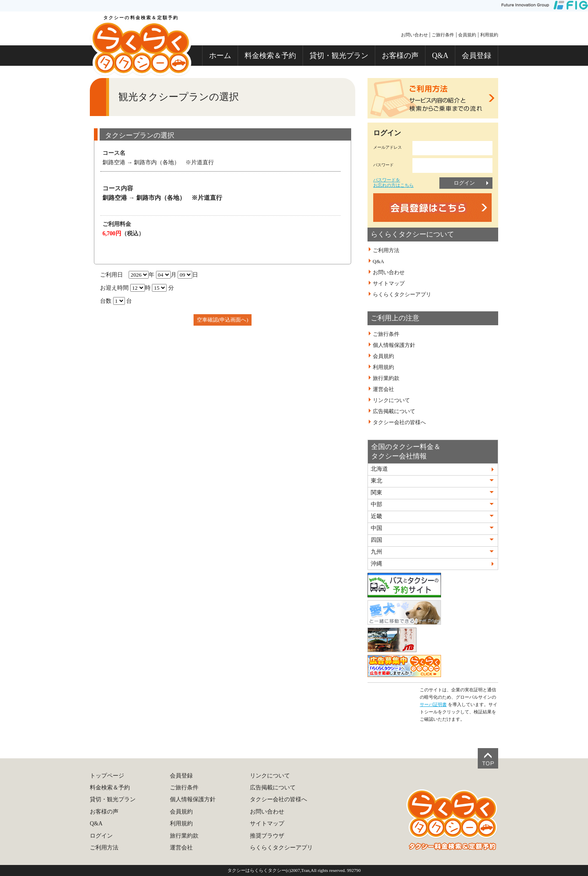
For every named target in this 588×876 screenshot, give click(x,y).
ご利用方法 (386, 250)
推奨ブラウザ (267, 836)
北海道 (379, 469)
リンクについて (391, 400)
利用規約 (489, 35)
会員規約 (467, 35)
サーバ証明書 (433, 704)
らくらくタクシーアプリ (402, 295)
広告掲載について (394, 411)
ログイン (464, 183)
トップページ (107, 776)
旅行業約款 (386, 378)
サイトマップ (389, 284)
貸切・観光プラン (339, 56)
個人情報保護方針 (394, 345)
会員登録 (477, 56)
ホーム (220, 56)
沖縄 (376, 564)
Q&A (440, 56)
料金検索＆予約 (270, 56)
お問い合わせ (414, 35)
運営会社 (383, 389)
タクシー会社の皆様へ (399, 422)
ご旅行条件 (443, 35)
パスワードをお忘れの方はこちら (393, 182)
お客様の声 (400, 56)
